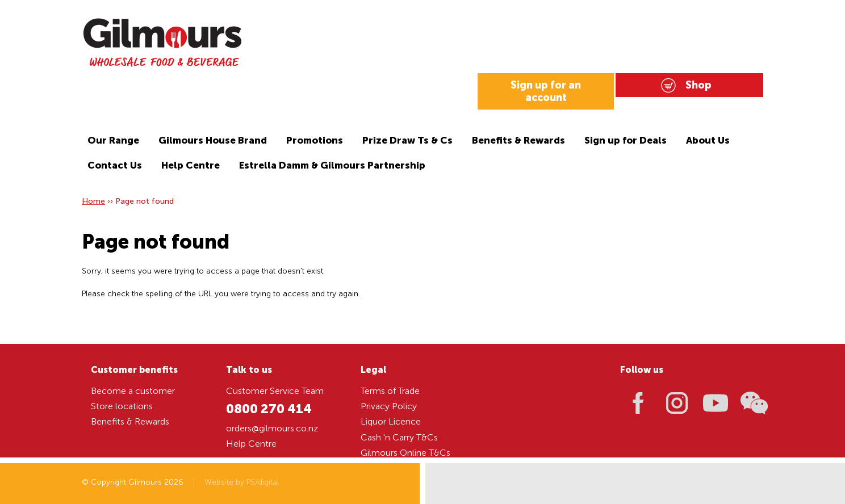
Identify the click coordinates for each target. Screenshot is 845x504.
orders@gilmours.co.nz (272, 428)
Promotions (315, 140)
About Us (708, 140)
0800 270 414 (269, 409)
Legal (373, 370)
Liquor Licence (391, 421)
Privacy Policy (389, 406)
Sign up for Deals (626, 140)
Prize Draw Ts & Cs (407, 140)
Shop (698, 85)
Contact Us (115, 165)
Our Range (113, 140)
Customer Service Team (275, 391)
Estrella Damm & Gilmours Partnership (332, 165)
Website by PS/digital (242, 482)
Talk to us (249, 370)
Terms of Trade (390, 391)
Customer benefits (134, 370)
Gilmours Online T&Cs (405, 453)
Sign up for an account (546, 91)
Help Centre (191, 165)
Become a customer (133, 391)
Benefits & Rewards (518, 140)
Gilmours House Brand (213, 140)
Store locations (122, 406)
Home (93, 201)
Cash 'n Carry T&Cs (399, 437)
